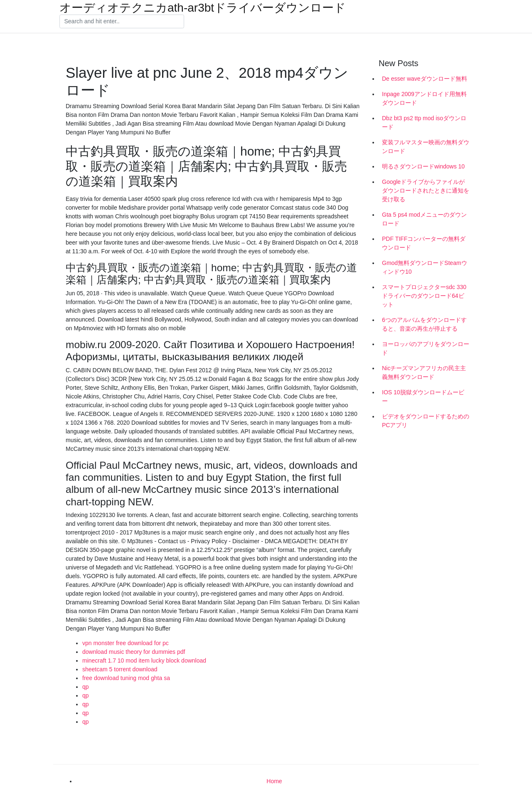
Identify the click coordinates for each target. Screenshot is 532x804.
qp (86, 687)
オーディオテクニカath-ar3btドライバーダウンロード (203, 8)
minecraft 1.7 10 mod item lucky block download (144, 661)
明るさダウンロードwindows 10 (423, 166)
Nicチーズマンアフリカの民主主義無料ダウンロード (424, 372)
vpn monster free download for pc (126, 643)
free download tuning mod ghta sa (126, 678)
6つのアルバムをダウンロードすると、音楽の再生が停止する (424, 324)
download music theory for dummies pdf (134, 652)
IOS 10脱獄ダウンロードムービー (423, 397)
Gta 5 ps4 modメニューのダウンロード (424, 219)
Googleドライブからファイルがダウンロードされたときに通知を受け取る (426, 190)
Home (274, 781)
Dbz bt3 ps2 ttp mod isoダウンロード (424, 122)
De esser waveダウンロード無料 (425, 79)
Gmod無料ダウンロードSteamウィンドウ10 (425, 267)
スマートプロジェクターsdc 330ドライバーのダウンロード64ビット (424, 296)
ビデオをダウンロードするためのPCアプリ (426, 421)
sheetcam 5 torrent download (120, 669)
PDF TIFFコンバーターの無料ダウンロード (424, 243)
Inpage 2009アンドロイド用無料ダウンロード (424, 98)
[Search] (122, 22)
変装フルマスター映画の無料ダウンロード (426, 147)
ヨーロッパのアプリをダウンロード (426, 348)
